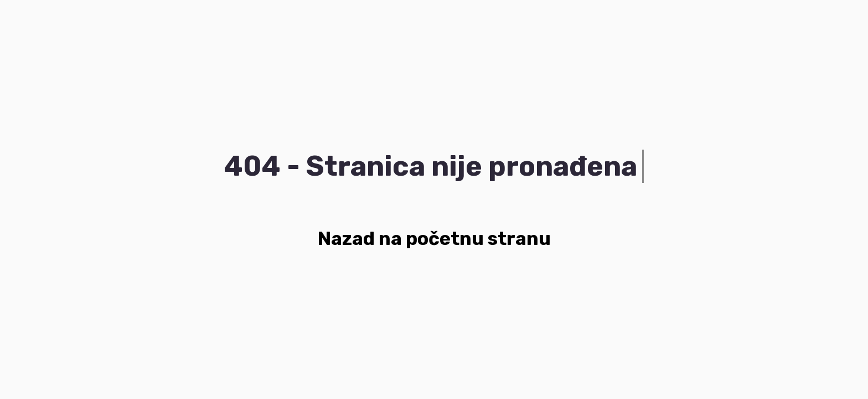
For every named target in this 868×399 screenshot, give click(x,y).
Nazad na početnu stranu (434, 238)
